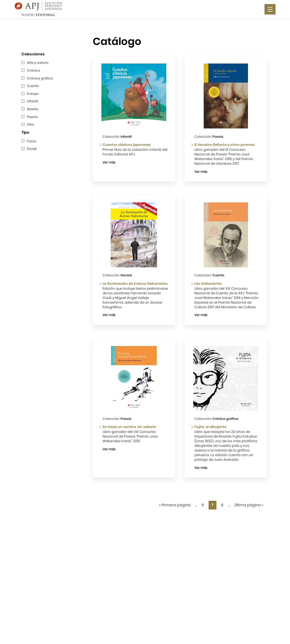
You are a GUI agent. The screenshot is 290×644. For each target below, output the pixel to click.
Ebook (32, 149)
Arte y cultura (38, 63)
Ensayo (33, 94)
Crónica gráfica (40, 78)
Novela (33, 109)
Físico (32, 141)
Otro (30, 124)
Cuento (33, 86)
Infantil (33, 101)
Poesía (32, 117)
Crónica (33, 70)
